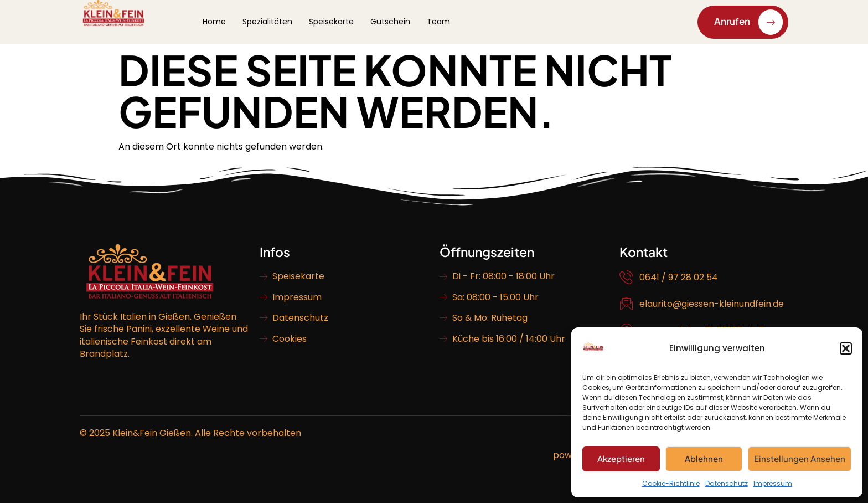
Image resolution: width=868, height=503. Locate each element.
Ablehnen (704, 458)
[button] (846, 348)
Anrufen (748, 22)
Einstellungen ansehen (800, 458)
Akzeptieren (621, 458)
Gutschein (390, 22)
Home (214, 22)
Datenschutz (727, 483)
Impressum (773, 483)
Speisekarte (331, 22)
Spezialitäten (267, 22)
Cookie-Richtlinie (671, 483)
